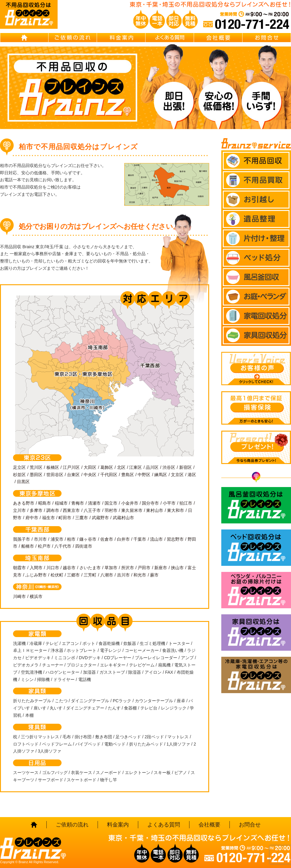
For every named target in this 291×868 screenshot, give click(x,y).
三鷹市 (82, 518)
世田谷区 (55, 475)
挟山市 (177, 568)
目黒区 (23, 482)
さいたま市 (90, 568)
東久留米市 (132, 510)
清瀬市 (94, 503)
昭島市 (45, 503)
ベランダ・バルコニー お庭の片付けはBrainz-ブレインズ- (256, 590)
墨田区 (36, 475)
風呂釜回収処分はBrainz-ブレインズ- (256, 505)
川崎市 (19, 596)
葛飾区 (107, 467)
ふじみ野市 (36, 575)
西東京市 (71, 510)
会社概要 (218, 38)
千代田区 (109, 475)
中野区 (144, 475)
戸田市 (144, 568)
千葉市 (140, 539)
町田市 (65, 518)
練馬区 (161, 475)
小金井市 (130, 503)
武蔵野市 (100, 518)
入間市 (36, 568)
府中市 (32, 518)
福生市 (48, 518)
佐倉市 (107, 539)
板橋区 (53, 467)
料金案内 (121, 38)
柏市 (71, 539)
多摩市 (36, 510)
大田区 (90, 467)
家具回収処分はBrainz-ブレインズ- (256, 633)
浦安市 (57, 539)
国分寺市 (150, 503)
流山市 (156, 539)
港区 (192, 475)
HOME (24, 38)
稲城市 (61, 503)
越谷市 (69, 568)
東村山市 (155, 510)
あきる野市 (24, 503)
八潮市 (107, 575)
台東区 (73, 475)
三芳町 (90, 575)
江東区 (135, 467)
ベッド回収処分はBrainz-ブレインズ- (256, 548)
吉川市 (123, 575)
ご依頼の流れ (73, 38)
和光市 (140, 575)
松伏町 (57, 575)
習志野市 (175, 539)
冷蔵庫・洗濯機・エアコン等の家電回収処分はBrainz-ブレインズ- (256, 675)
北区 (121, 467)
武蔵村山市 (123, 518)
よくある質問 (170, 38)
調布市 (53, 510)
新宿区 (186, 467)
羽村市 (111, 510)
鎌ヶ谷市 (88, 539)
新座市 (161, 568)
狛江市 (186, 503)
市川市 (40, 539)
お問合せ (267, 38)
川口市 (53, 568)
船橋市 (28, 546)
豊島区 (128, 475)
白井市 (123, 539)
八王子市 (92, 510)
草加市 (111, 568)
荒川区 (36, 467)
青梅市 (78, 503)
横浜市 (36, 596)
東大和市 (176, 510)
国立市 (111, 503)
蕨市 (154, 575)
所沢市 (128, 568)
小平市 (169, 503)
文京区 (177, 475)
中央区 (90, 475)
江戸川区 (71, 467)
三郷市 (73, 575)
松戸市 (44, 546)
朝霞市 (19, 568)
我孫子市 (22, 539)
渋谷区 (169, 467)
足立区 (19, 467)
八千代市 (63, 546)
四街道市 (84, 546)
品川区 (152, 467)
